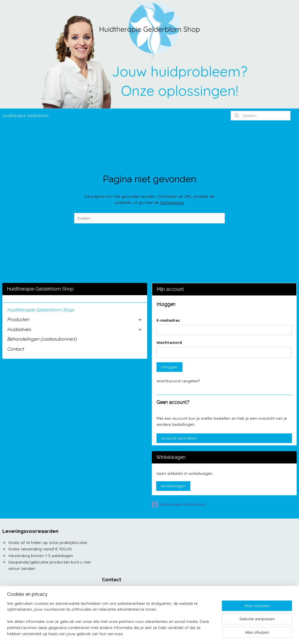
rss (153, 633)
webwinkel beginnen (174, 633)
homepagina (172, 202)
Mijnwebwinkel (222, 633)
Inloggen (170, 367)
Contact (15, 349)
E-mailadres (168, 320)
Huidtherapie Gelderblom (25, 116)
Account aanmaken (179, 438)
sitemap (142, 633)
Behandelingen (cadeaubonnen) (42, 339)
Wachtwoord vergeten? (178, 381)
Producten (75, 319)
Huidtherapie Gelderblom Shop (40, 310)
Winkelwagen (173, 486)
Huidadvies (75, 329)
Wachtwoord (169, 342)
